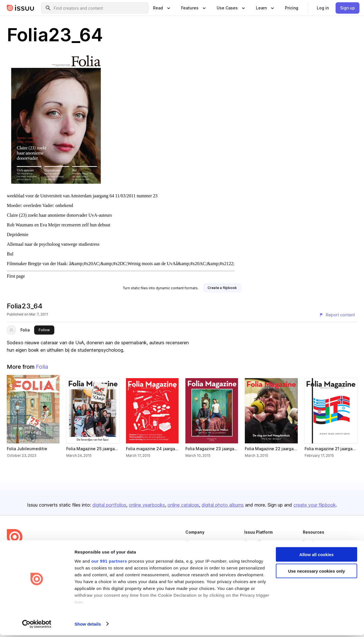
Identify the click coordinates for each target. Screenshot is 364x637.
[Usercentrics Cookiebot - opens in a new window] (37, 626)
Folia (25, 330)
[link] (292, 8)
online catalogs (183, 505)
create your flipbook (315, 505)
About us (193, 541)
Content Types (257, 541)
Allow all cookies (317, 556)
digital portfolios (109, 505)
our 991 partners (109, 563)
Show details (88, 626)
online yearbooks (147, 505)
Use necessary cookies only (317, 573)
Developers (313, 541)
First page (16, 276)
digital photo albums (223, 505)
